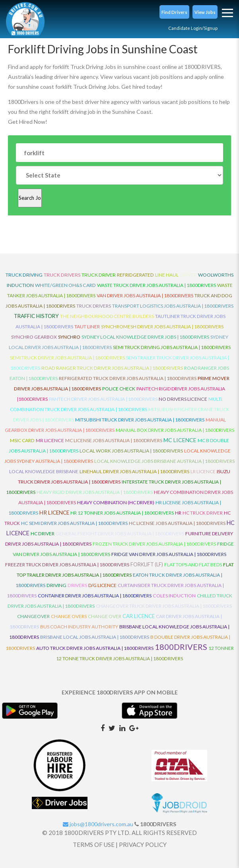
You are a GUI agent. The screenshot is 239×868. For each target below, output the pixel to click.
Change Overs (69, 616)
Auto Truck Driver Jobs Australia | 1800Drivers (95, 648)
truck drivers (62, 275)
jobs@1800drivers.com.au (98, 824)
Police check (119, 389)
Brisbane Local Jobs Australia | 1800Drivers (95, 637)
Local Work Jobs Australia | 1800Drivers (131, 451)
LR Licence (203, 471)
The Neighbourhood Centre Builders (107, 316)
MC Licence (180, 440)
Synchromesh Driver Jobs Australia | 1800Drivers (162, 327)
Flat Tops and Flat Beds (193, 565)
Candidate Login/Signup (193, 28)
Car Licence (139, 616)
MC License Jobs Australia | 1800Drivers (114, 440)
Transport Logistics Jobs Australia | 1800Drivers (173, 306)
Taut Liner (87, 327)
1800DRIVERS (181, 647)
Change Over (105, 616)
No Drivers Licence (183, 399)
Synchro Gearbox (34, 337)
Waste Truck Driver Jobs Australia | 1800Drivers (156, 285)
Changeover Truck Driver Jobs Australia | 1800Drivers (164, 606)
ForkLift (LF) (147, 564)
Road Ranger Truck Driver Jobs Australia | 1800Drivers (112, 368)
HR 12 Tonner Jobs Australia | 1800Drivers (122, 513)
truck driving (24, 275)
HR (178, 513)
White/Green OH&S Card (65, 285)
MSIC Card (22, 440)
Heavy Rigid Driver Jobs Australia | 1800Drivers (95, 492)
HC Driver (43, 533)
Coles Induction (174, 596)
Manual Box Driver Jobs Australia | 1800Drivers (175, 430)
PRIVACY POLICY (143, 845)
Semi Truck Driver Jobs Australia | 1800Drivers (67, 358)
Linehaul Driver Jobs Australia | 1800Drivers (134, 471)
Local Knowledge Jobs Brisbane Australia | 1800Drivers (164, 461)
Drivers (77, 585)
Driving (56, 585)
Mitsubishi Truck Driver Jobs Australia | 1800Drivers (140, 420)
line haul (167, 275)
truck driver (99, 275)
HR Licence (54, 512)
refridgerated (135, 275)
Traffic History (36, 316)
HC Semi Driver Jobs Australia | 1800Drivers (74, 523)
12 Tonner (221, 648)
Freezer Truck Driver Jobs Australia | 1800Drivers (67, 565)
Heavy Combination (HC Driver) (116, 502)
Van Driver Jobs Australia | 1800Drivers (145, 296)
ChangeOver (33, 616)
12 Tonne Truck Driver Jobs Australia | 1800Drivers (119, 658)
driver (188, 275)
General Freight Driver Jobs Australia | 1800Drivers (120, 533)
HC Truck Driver (203, 513)
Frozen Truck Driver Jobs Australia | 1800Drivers (154, 544)
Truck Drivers (94, 306)
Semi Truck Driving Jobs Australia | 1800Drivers (172, 347)
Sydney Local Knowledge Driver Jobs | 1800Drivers (145, 337)
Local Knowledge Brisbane (44, 471)
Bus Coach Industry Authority (79, 627)
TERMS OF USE (94, 845)
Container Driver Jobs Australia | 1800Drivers (95, 596)
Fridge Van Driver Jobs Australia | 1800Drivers (169, 554)
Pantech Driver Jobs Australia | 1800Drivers (103, 399)
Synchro (69, 337)
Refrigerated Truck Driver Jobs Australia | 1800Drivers (128, 378)
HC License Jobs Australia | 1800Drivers (177, 523)
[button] (174, 12)
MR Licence (50, 440)
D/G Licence (102, 585)
